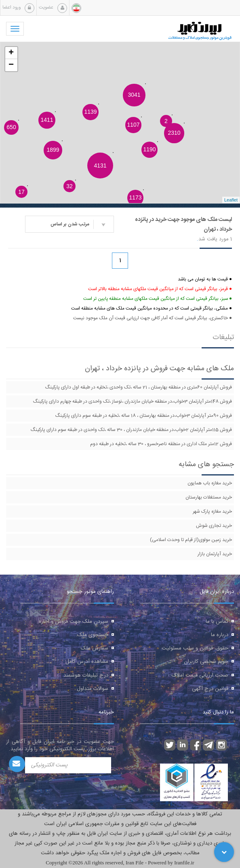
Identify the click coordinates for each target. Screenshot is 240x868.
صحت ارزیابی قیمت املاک (200, 675)
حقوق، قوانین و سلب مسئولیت (195, 648)
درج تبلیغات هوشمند (86, 675)
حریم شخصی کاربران (206, 662)
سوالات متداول (93, 689)
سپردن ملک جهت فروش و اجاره (74, 622)
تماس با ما (217, 622)
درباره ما (220, 635)
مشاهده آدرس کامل (87, 662)
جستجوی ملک (93, 635)
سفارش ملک (95, 648)
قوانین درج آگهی (210, 689)
